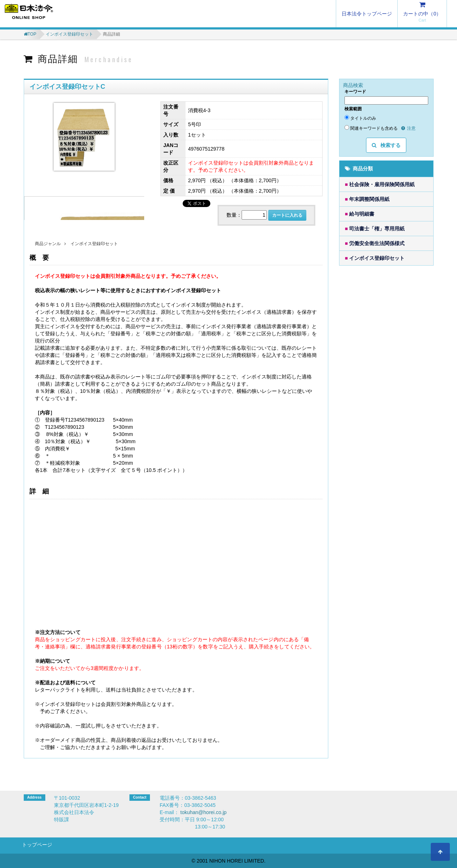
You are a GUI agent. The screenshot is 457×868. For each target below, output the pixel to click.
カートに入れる (287, 215)
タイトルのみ (360, 118)
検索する (386, 145)
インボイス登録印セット (69, 34)
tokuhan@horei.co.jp (204, 812)
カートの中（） (422, 14)
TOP (32, 34)
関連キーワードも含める (371, 128)
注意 (408, 128)
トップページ (37, 845)
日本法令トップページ (367, 14)
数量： (234, 215)
